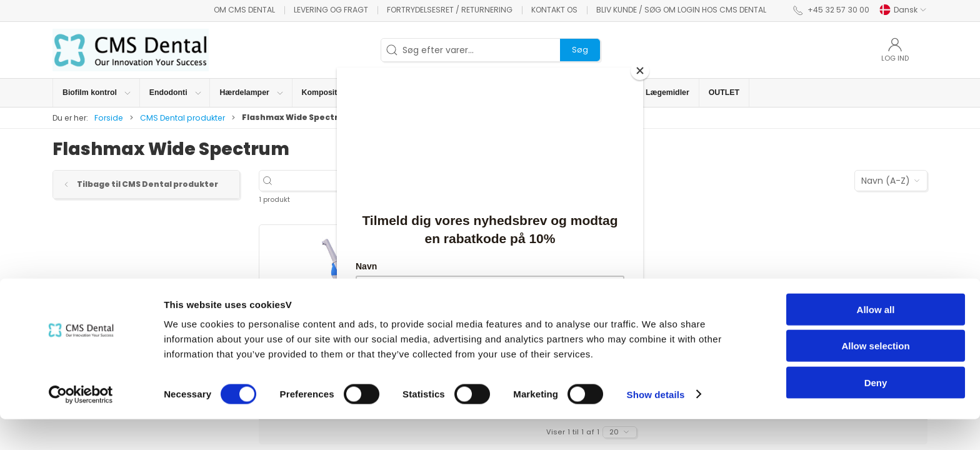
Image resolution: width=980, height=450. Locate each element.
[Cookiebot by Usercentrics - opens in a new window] (81, 426)
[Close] (640, 71)
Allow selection (875, 377)
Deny (876, 413)
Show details (656, 425)
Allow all (876, 340)
